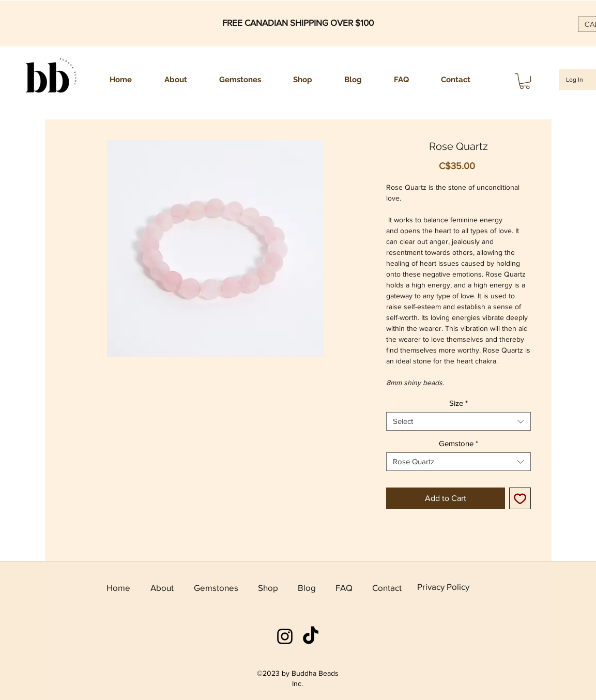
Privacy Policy (443, 587)
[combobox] (459, 421)
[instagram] (285, 636)
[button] (525, 81)
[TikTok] (311, 636)
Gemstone (459, 443)
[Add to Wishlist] (520, 498)
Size (459, 403)
